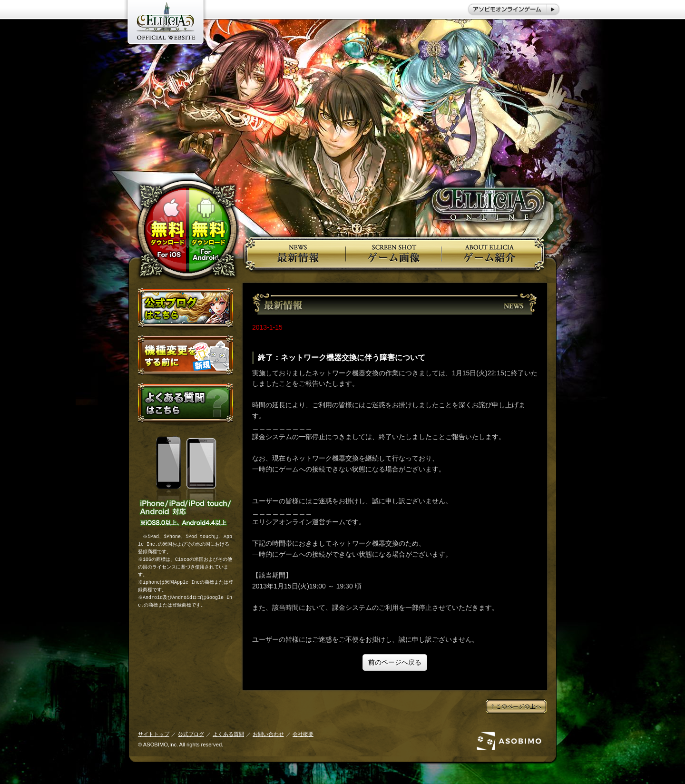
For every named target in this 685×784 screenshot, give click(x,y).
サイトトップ (154, 734)
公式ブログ (191, 734)
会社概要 (303, 734)
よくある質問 (228, 734)
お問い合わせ (268, 734)
